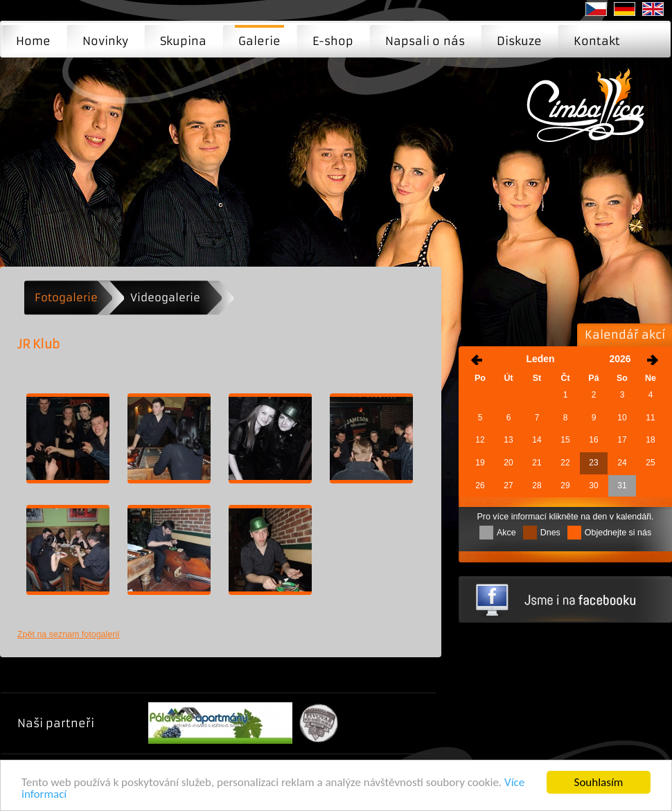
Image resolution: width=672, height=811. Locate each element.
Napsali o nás (425, 41)
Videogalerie (165, 297)
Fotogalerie (66, 297)
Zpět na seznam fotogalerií (69, 634)
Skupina (183, 41)
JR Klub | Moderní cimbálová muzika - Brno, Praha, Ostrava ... (590, 115)
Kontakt (597, 41)
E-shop (333, 41)
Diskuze (519, 41)
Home (33, 41)
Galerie (259, 41)
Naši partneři (56, 723)
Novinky (105, 41)
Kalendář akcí (625, 335)
